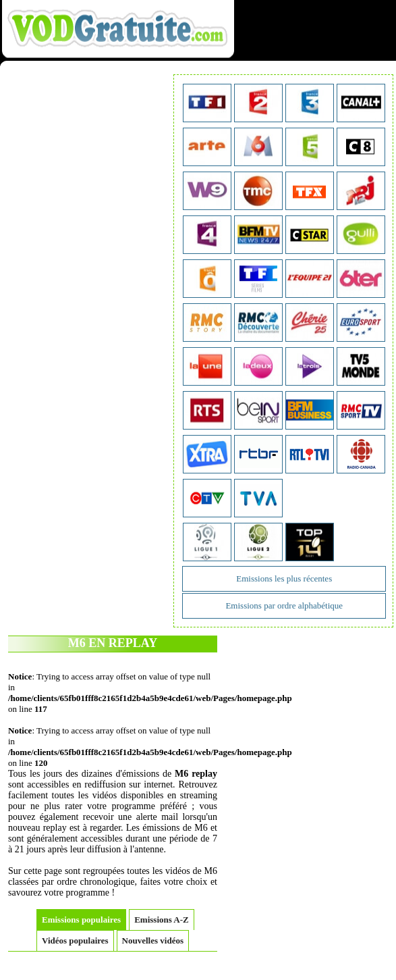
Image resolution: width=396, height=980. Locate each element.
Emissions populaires (81, 920)
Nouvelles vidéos (153, 940)
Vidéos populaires (75, 940)
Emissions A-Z (162, 920)
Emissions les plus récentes (284, 578)
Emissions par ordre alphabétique (284, 605)
